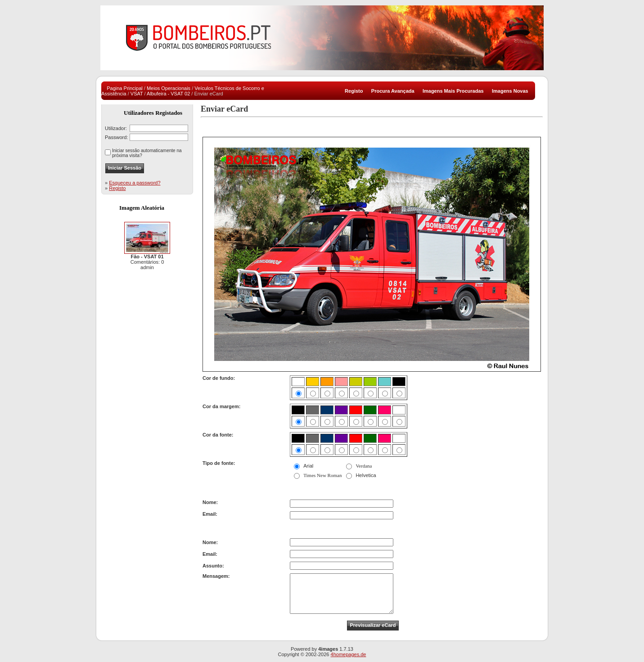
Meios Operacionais (169, 88)
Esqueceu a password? (135, 183)
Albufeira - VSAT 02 (168, 94)
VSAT (137, 94)
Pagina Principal (125, 88)
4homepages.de (349, 654)
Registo (117, 188)
